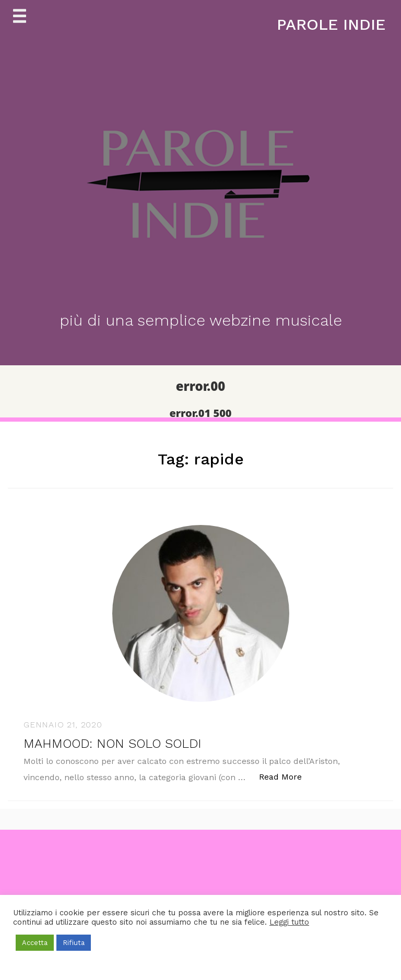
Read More (286, 776)
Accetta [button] (35, 943)
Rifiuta (74, 943)
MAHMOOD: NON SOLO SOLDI (113, 744)
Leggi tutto (289, 922)
